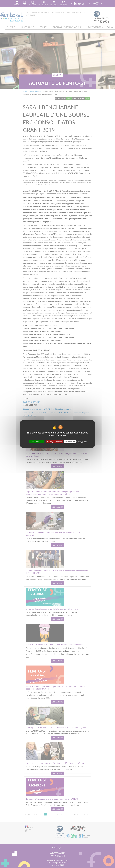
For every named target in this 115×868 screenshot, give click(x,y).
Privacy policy (82, 442)
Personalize (70, 442)
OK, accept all (37, 442)
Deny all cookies (54, 442)
